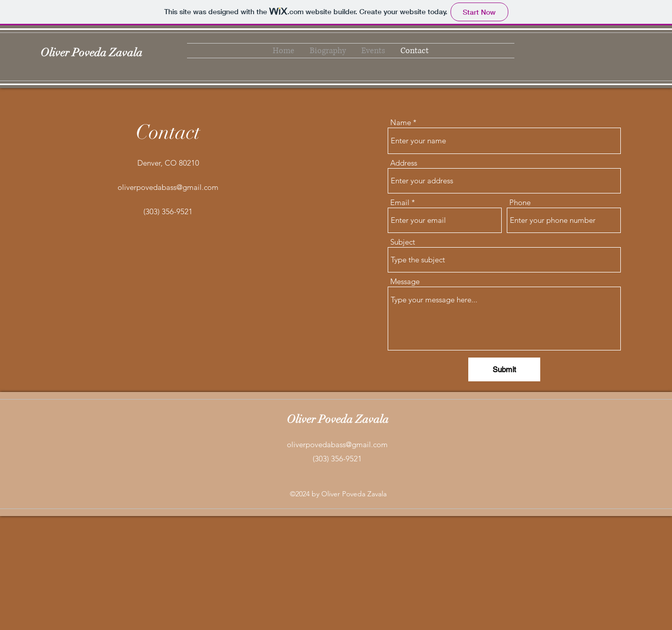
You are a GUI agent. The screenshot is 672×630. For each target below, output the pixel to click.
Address (404, 163)
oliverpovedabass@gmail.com (168, 187)
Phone (520, 202)
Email (400, 202)
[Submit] (504, 369)
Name (401, 122)
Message (405, 281)
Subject (403, 242)
